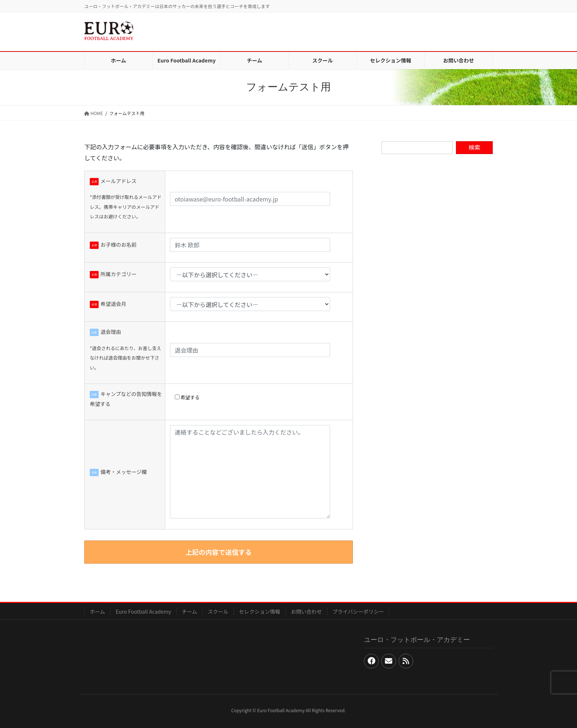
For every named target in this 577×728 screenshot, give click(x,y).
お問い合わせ (307, 611)
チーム (190, 611)
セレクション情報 (260, 611)
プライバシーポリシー (358, 611)
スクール (218, 611)
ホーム (98, 611)
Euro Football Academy (144, 611)
